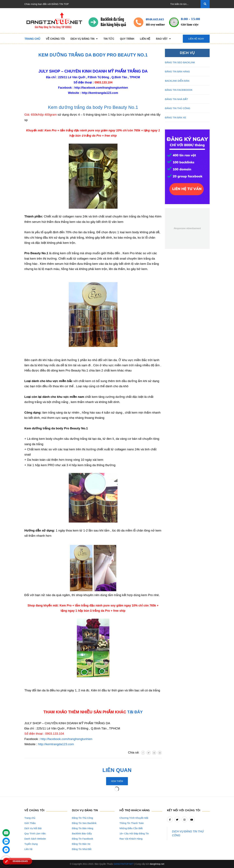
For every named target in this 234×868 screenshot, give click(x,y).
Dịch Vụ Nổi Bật (33, 828)
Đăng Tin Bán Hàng (83, 828)
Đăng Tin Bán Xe (81, 844)
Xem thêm (117, 781)
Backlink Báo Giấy (82, 833)
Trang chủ (30, 818)
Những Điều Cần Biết (131, 828)
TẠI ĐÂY (135, 712)
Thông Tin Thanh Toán (132, 823)
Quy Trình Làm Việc (35, 833)
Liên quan (117, 770)
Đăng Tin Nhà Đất (82, 849)
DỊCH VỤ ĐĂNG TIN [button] (85, 810)
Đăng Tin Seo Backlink (84, 823)
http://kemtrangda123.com (100, 93)
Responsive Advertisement (187, 228)
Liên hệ (28, 849)
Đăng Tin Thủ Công (82, 818)
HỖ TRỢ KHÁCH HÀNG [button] (135, 810)
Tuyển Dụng (31, 844)
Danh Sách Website (35, 839)
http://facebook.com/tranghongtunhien (101, 88)
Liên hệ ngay (196, 39)
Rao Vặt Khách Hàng (131, 839)
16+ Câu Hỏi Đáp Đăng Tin (134, 833)
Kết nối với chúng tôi (184, 810)
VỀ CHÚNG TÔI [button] (34, 810)
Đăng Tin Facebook (83, 839)
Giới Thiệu (30, 823)
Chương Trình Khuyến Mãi (134, 818)
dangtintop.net (157, 864)
